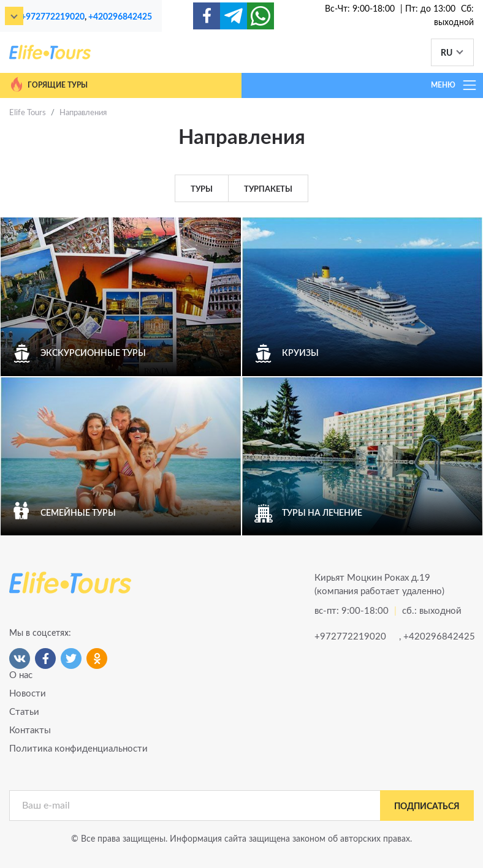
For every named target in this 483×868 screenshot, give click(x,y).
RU (447, 53)
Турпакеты (268, 190)
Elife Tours (28, 113)
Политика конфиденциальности (78, 749)
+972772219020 (53, 17)
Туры (202, 190)
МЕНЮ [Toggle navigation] (454, 85)
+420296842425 (120, 17)
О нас (21, 675)
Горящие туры (48, 85)
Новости (28, 694)
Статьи (24, 712)
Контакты (30, 730)
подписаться (427, 807)
